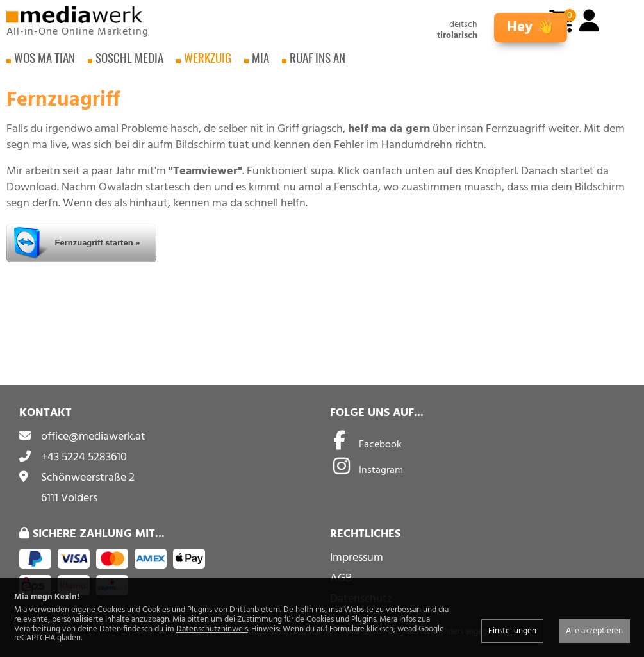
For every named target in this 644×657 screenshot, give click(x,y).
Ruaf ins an (318, 64)
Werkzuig (208, 64)
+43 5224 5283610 (84, 457)
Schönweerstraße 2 (88, 477)
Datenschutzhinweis (212, 629)
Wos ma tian (45, 64)
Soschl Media (129, 64)
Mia (260, 64)
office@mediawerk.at (93, 436)
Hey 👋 (531, 27)
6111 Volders (69, 498)
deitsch (463, 25)
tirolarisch (457, 36)
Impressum (357, 557)
